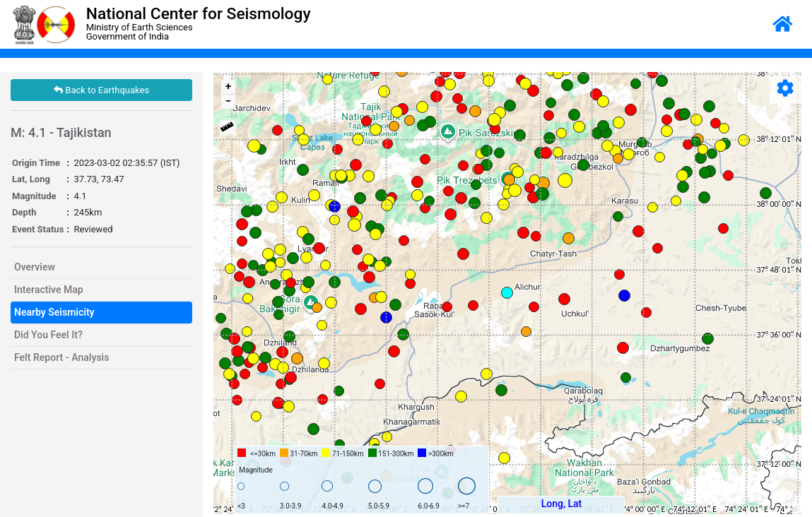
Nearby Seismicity (54, 312)
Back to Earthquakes (101, 90)
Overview (35, 267)
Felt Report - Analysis (61, 357)
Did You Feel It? (48, 335)
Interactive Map (49, 290)
